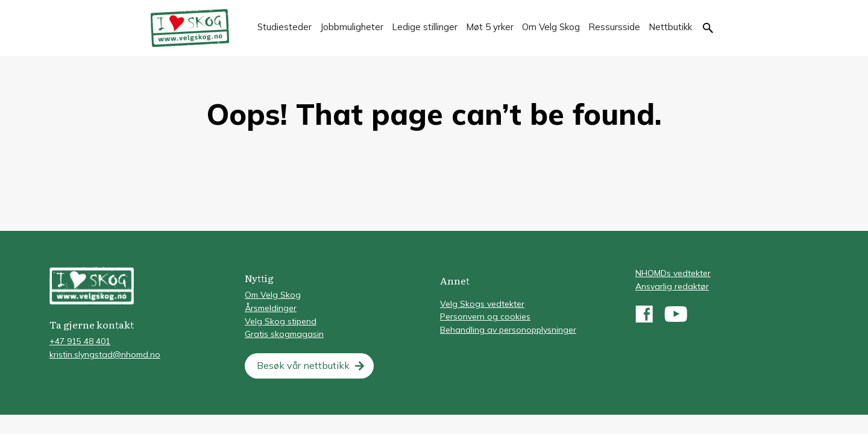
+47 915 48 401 (80, 341)
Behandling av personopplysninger (508, 330)
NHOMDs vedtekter (673, 273)
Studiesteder (285, 27)
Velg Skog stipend (281, 321)
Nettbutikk (670, 27)
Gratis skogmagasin (284, 334)
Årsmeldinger (271, 308)
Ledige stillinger (425, 27)
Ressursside (614, 27)
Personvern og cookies (485, 316)
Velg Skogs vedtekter (482, 304)
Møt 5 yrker (490, 27)
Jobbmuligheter (352, 27)
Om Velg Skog (551, 27)
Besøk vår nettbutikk (303, 365)
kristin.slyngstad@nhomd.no (105, 354)
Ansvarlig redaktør (672, 286)
